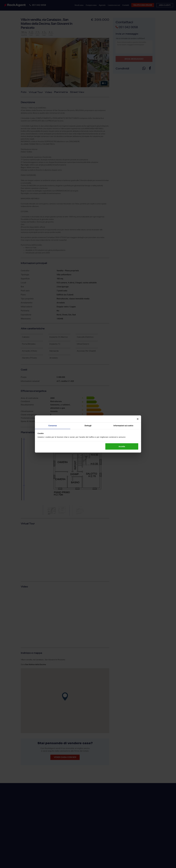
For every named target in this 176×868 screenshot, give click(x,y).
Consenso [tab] (53, 426)
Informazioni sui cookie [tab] (123, 426)
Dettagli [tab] (88, 426)
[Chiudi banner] (138, 419)
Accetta (122, 446)
